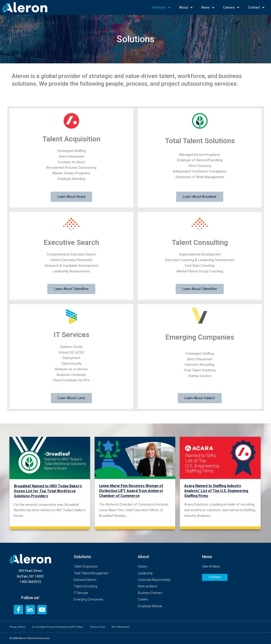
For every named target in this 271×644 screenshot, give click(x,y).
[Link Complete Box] (50, 481)
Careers (231, 8)
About (186, 8)
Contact (256, 8)
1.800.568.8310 (30, 582)
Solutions (161, 8)
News (208, 8)
